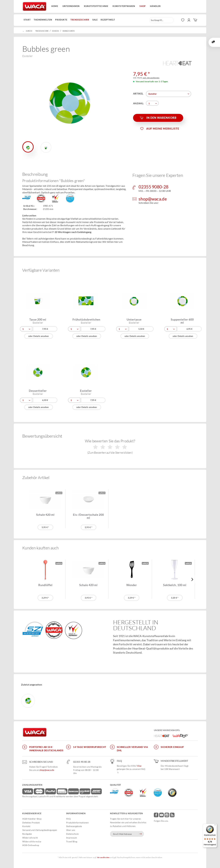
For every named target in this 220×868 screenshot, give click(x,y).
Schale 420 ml (45, 515)
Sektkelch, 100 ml (175, 585)
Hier (139, 766)
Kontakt (26, 826)
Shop (143, 6)
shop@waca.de (47, 770)
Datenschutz (72, 834)
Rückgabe (27, 834)
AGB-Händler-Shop (32, 819)
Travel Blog (72, 841)
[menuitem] (28, 20)
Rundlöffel (45, 585)
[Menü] (215, 826)
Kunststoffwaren (124, 6)
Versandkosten (103, 857)
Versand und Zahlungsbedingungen (40, 830)
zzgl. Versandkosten (151, 78)
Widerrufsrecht (30, 838)
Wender (132, 585)
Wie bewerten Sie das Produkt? (110, 446)
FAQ (68, 819)
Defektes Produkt (31, 823)
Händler (155, 6)
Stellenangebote (74, 826)
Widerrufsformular (32, 841)
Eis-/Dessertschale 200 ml (88, 516)
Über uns (71, 830)
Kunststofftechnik (96, 6)
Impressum (72, 838)
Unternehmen (71, 6)
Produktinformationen (77, 823)
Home (55, 6)
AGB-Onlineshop (31, 845)
